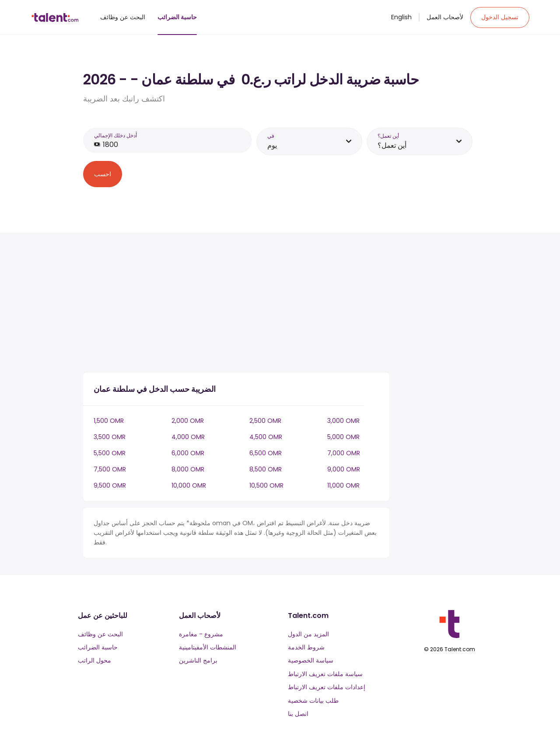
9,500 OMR (110, 485)
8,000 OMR (188, 469)
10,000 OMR (189, 485)
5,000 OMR (343, 437)
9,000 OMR (344, 469)
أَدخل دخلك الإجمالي (115, 135)
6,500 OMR (266, 453)
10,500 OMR (266, 485)
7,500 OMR (110, 469)
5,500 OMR (110, 453)
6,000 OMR (188, 453)
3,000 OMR (343, 421)
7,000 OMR (344, 453)
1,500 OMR (109, 421)
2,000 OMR (188, 421)
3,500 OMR (110, 437)
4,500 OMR (266, 437)
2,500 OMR (265, 421)
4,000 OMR (188, 437)
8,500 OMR (266, 469)
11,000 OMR (343, 485)
